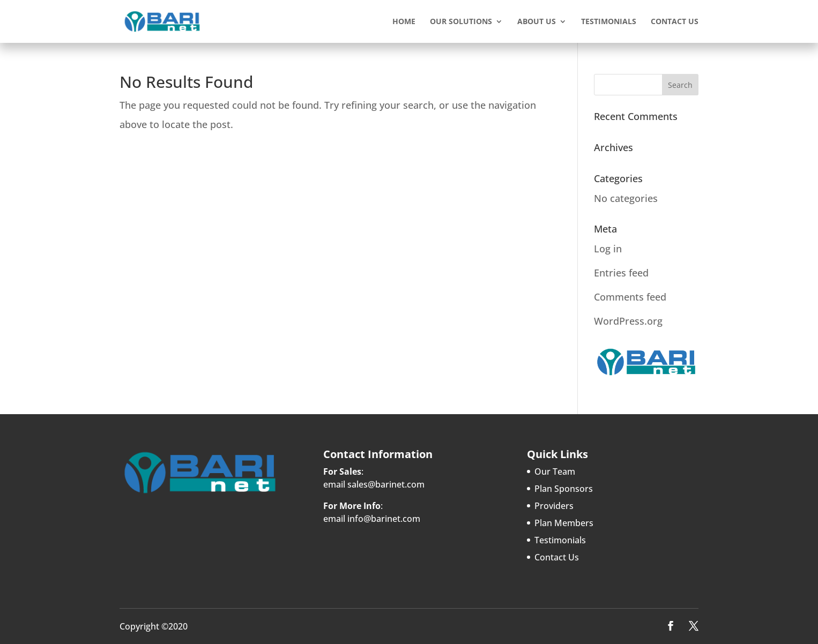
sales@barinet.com (386, 484)
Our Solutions (461, 22)
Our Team (555, 471)
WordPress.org (628, 321)
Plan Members (564, 523)
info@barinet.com (384, 519)
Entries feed (621, 273)
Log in (608, 249)
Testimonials (609, 22)
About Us (537, 22)
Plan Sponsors (564, 489)
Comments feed (630, 297)
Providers (554, 506)
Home (404, 22)
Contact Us (675, 22)
